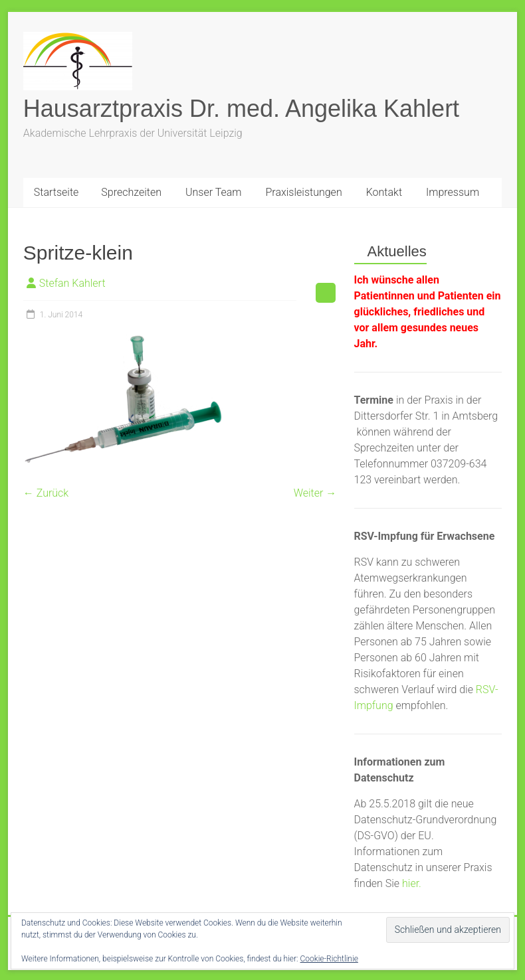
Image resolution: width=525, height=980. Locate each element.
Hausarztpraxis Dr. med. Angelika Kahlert (241, 109)
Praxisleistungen (303, 192)
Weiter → (315, 493)
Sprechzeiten (131, 192)
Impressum (453, 192)
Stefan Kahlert (72, 283)
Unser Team (213, 192)
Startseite (56, 192)
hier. (412, 883)
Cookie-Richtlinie (329, 959)
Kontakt (384, 192)
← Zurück (46, 493)
